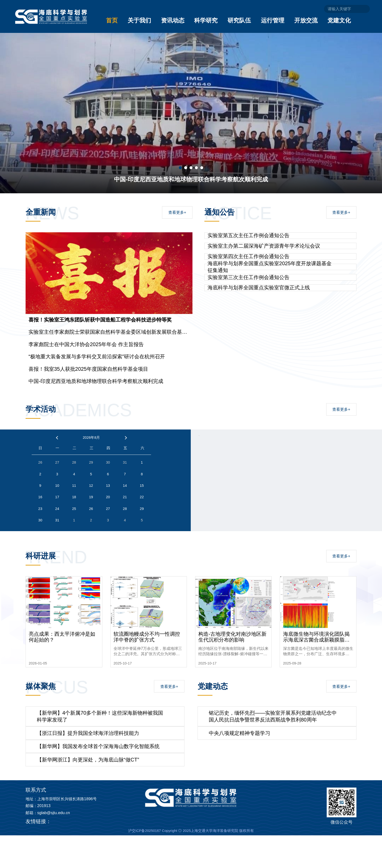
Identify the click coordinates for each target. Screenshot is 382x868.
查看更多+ (177, 212)
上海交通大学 (162, 854)
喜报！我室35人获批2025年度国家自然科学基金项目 (88, 369)
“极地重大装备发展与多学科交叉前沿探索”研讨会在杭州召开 (97, 356)
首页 (112, 20)
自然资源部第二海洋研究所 (119, 854)
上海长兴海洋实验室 (70, 854)
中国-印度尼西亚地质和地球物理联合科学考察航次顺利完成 (96, 381)
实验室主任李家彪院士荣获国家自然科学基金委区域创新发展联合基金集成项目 (108, 332)
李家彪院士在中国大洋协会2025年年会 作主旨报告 (86, 344)
